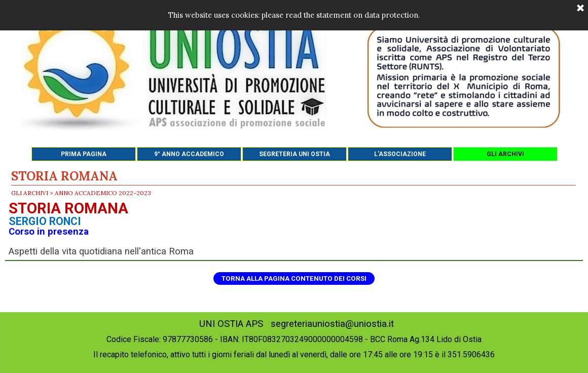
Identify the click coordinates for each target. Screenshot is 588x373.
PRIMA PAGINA (84, 154)
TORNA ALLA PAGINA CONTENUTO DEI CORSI (294, 278)
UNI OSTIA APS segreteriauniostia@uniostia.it (297, 324)
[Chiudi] (580, 9)
